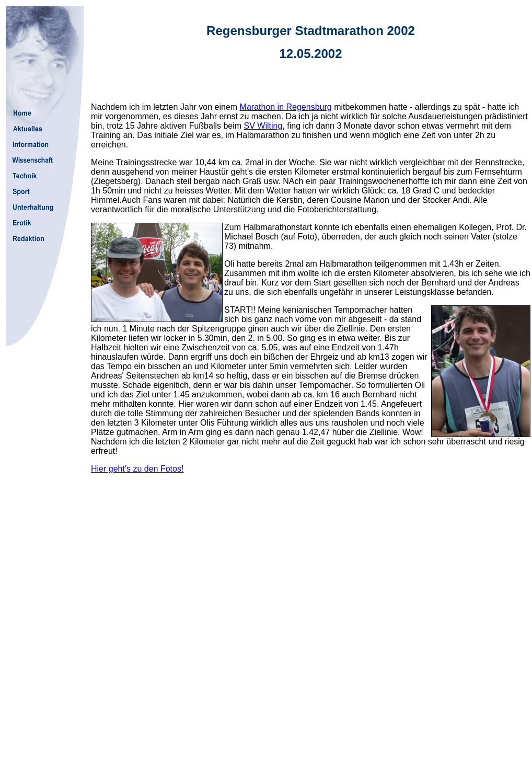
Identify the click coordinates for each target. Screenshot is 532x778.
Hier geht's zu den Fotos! (137, 469)
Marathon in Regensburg (286, 107)
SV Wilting (263, 126)
